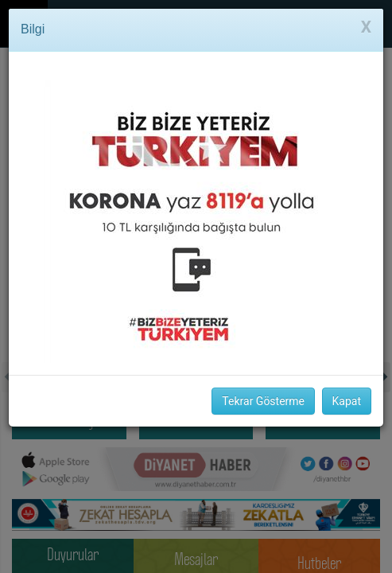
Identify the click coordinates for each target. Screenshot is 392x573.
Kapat (347, 401)
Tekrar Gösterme (263, 401)
